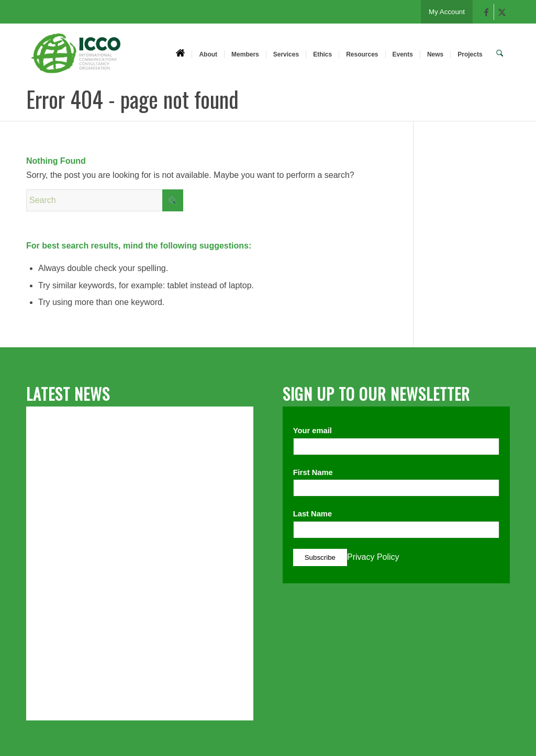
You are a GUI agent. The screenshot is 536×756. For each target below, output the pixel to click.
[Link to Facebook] (486, 12)
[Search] (500, 54)
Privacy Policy (373, 557)
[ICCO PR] (76, 59)
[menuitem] (182, 54)
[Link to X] (502, 12)
